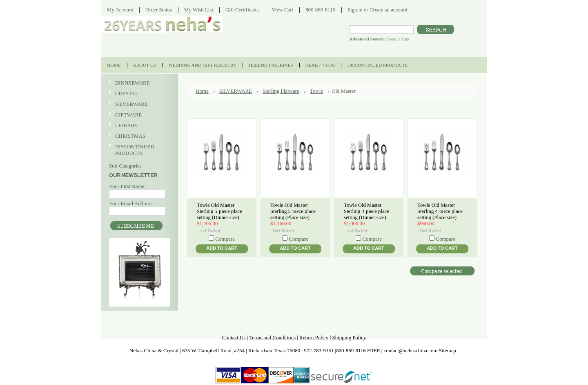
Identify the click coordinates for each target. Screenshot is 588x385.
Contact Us (234, 337)
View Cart (283, 10)
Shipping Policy (349, 337)
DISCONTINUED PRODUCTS (138, 150)
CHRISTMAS (138, 136)
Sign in (355, 10)
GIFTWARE (138, 115)
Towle (316, 91)
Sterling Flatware (281, 91)
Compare (225, 239)
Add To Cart (222, 248)
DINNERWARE (138, 83)
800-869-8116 (320, 10)
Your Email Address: (131, 203)
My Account (120, 10)
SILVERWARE (138, 104)
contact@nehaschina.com (411, 350)
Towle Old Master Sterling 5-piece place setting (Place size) (293, 211)
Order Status (159, 10)
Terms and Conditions (272, 337)
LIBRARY (127, 125)
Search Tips (398, 39)
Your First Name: (127, 186)
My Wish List (199, 10)
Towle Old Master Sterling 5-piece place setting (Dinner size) (219, 211)
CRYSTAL (138, 94)
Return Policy (314, 337)
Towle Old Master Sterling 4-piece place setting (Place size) (440, 211)
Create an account (388, 10)
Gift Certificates (243, 10)
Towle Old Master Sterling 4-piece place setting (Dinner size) (366, 211)
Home (202, 91)
